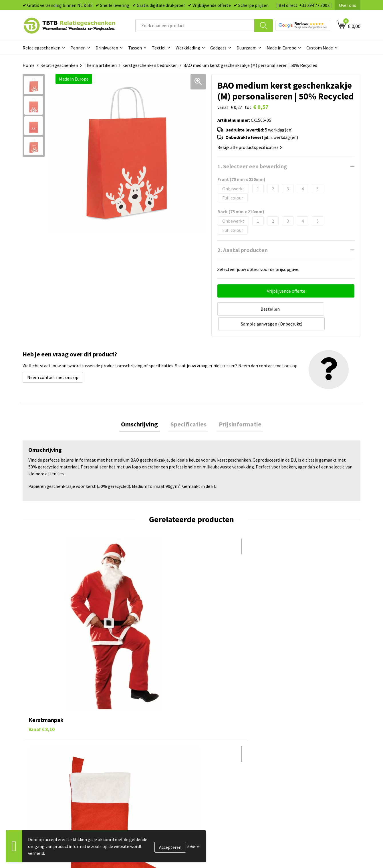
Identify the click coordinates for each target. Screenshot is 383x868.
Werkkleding (188, 48)
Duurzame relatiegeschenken (227, 727)
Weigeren (194, 846)
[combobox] (195, 26)
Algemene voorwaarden (305, 761)
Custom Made (320, 48)
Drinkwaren (107, 48)
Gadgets (218, 48)
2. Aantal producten (243, 250)
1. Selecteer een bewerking (252, 166)
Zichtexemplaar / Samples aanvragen (151, 761)
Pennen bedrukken (217, 709)
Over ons (348, 5)
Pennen (78, 48)
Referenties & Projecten (306, 735)
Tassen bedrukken (216, 718)
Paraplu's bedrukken (218, 761)
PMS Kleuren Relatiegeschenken (147, 744)
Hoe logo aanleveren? (136, 753)
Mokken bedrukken (217, 744)
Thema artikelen (100, 65)
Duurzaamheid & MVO (136, 770)
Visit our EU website (302, 770)
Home (29, 65)
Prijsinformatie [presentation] (236, 408)
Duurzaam (247, 48)
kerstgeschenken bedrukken (150, 65)
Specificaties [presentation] (188, 408)
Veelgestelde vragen (135, 709)
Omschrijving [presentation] (143, 408)
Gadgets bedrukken (217, 735)
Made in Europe (281, 48)
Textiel (159, 48)
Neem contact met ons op (53, 360)
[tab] (143, 408)
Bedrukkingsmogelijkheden (142, 735)
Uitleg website (129, 727)
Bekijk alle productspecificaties (250, 147)
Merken (206, 770)
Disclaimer (293, 753)
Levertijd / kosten (132, 718)
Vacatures (292, 718)
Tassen (135, 48)
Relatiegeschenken (41, 48)
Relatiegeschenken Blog (306, 727)
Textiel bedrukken (216, 753)
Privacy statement (300, 744)
